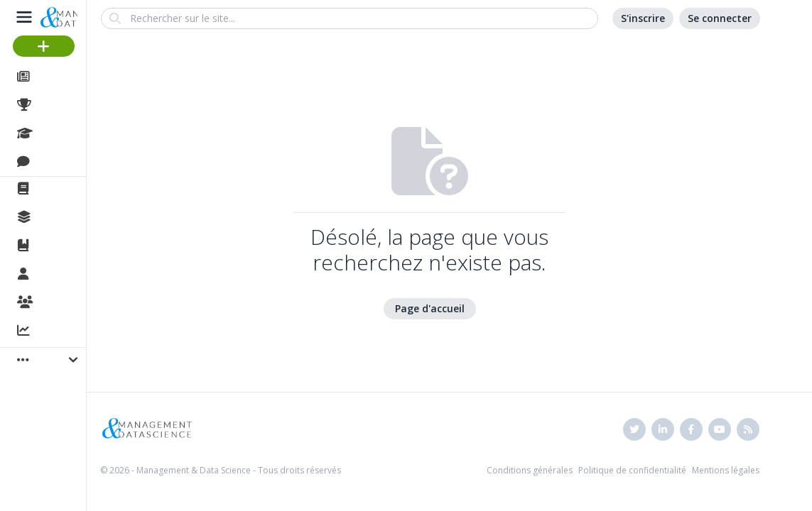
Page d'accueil (430, 308)
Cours (54, 133)
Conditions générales (530, 470)
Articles (57, 77)
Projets (57, 105)
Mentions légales (726, 470)
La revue (61, 189)
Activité (57, 331)
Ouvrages (64, 246)
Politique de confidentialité (632, 470)
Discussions (69, 162)
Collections (67, 217)
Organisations (76, 303)
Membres (63, 275)
